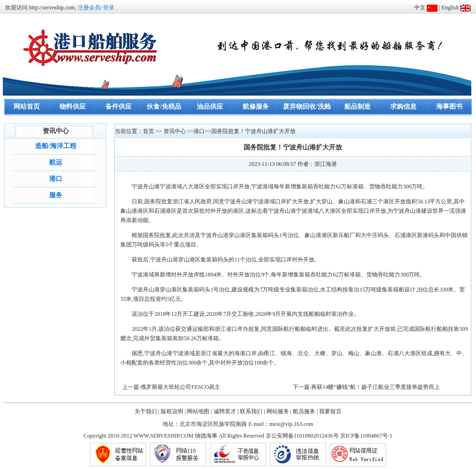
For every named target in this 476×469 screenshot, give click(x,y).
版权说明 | (173, 411)
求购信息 (403, 107)
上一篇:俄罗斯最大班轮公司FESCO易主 (171, 387)
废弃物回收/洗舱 (307, 107)
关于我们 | (147, 411)
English (450, 7)
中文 (420, 7)
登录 (109, 7)
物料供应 (73, 107)
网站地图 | (199, 411)
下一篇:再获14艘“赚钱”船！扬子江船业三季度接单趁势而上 (366, 387)
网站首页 (27, 107)
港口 (56, 179)
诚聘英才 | (226, 411)
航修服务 (256, 107)
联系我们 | (252, 411)
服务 (56, 195)
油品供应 (210, 107)
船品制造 (357, 107)
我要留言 (330, 411)
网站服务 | (279, 411)
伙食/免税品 (164, 107)
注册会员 (89, 7)
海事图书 (449, 107)
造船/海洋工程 (56, 146)
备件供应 (119, 107)
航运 (56, 162)
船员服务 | (305, 411)
